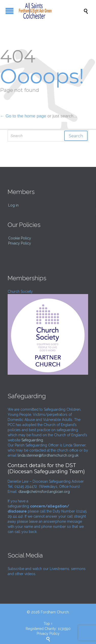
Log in (13, 205)
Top (47, 624)
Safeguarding (32, 440)
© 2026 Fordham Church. (48, 612)
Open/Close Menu (10, 11)
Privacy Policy (20, 243)
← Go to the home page (23, 116)
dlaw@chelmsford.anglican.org (44, 492)
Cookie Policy (20, 238)
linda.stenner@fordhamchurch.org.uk (48, 455)
